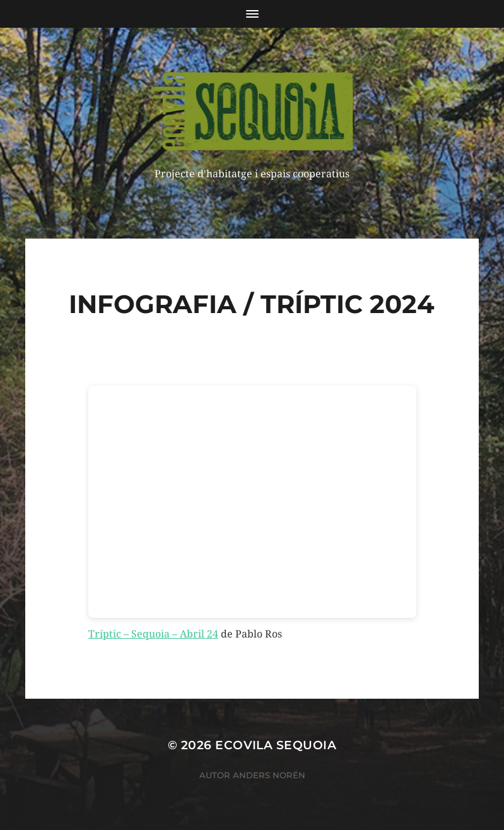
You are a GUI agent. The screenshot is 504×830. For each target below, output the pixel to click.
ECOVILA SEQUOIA (276, 745)
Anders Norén (269, 775)
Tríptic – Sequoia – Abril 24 (153, 634)
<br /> (252, 502)
